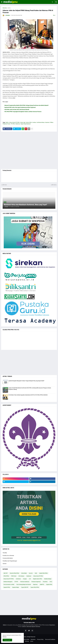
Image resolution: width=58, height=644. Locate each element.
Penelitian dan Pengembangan (10, 561)
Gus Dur (31, 573)
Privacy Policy (40, 639)
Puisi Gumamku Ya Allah (9, 584)
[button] (2, 2)
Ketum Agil (23, 122)
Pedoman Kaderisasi (25, 582)
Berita (9, 8)
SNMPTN (42, 584)
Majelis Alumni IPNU (37, 579)
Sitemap (5, 637)
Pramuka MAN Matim (8, 558)
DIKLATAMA (24, 573)
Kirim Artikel (26, 639)
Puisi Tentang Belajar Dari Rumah (24, 584)
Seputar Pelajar (16, 587)
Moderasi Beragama (8, 582)
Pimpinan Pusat (6, 124)
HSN (36, 573)
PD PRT (16, 582)
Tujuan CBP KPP (25, 587)
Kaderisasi (29, 576)
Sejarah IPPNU (7, 587)
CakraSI (4, 564)
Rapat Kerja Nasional (26, 124)
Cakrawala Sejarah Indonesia (33, 627)
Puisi (51, 582)
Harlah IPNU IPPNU (43, 573)
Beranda (5, 8)
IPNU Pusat (14, 576)
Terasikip (5, 553)
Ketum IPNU (29, 122)
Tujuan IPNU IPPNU (35, 587)
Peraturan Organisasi (36, 582)
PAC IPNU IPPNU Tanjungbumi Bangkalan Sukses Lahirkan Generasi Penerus (23, 112)
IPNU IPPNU (6, 576)
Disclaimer (33, 639)
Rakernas (18, 124)
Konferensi (18, 579)
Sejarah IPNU (49, 584)
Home (32, 641)
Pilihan (52, 122)
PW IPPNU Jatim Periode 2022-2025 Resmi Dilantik (17, 110)
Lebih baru (4, 185)
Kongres (25, 579)
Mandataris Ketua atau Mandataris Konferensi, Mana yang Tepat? (25, 205)
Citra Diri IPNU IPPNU (14, 573)
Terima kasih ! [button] (7, 640)
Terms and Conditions (50, 639)
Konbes (34, 122)
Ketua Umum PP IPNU (14, 122)
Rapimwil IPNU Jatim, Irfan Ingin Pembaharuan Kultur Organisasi (20, 107)
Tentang (27, 641)
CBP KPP (6, 573)
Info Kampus (21, 576)
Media (4, 625)
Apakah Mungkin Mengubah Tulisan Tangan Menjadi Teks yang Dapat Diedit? (26, 381)
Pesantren (45, 582)
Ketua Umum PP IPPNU (9, 579)
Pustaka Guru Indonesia (8, 555)
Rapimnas (35, 584)
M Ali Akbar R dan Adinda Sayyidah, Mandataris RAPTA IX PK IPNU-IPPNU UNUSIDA (28, 395)
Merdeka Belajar (48, 579)
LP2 (30, 579)
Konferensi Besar (41, 122)
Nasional (47, 122)
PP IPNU (13, 124)
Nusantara (52, 625)
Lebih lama (54, 185)
